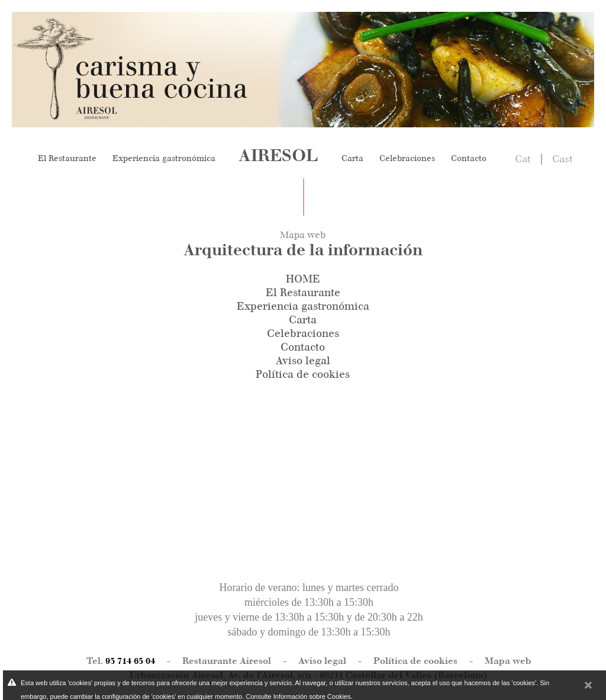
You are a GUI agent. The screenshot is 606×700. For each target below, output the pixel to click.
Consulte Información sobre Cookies (298, 696)
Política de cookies (303, 374)
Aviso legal (303, 361)
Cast (563, 159)
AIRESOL (278, 155)
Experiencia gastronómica (164, 158)
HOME (303, 279)
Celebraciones (407, 158)
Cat (523, 159)
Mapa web (508, 661)
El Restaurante (67, 158)
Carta (352, 158)
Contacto (469, 158)
